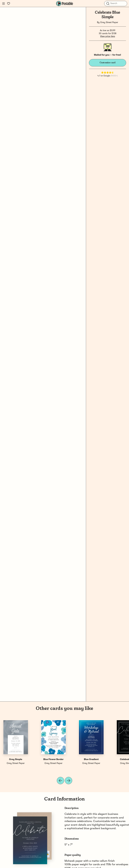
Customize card (108, 63)
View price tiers (108, 36)
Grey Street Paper (109, 22)
